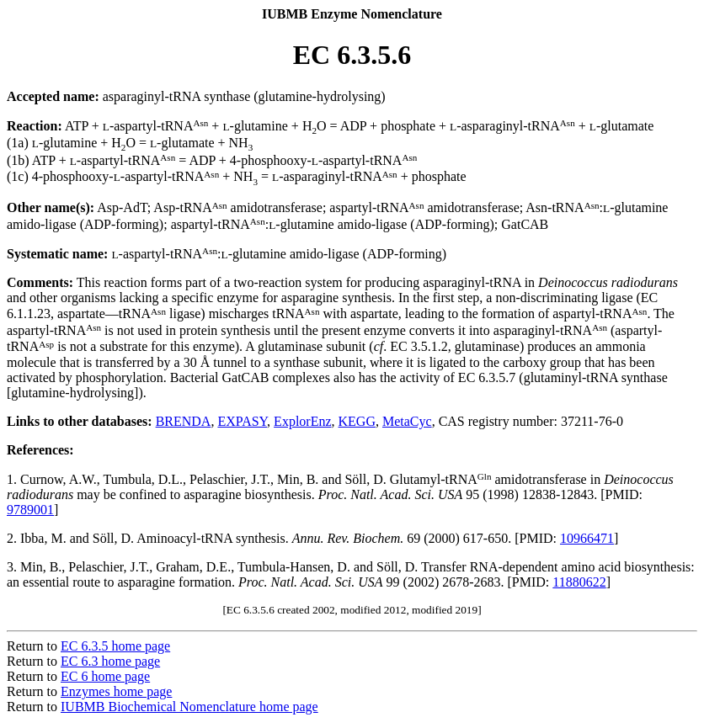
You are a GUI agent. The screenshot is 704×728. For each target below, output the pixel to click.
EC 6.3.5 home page (115, 646)
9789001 (30, 510)
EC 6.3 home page (110, 661)
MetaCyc (407, 421)
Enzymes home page (116, 691)
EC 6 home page (105, 676)
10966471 (587, 538)
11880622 (579, 582)
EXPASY (242, 421)
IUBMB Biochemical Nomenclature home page (189, 707)
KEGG (357, 421)
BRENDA (184, 421)
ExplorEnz (302, 421)
